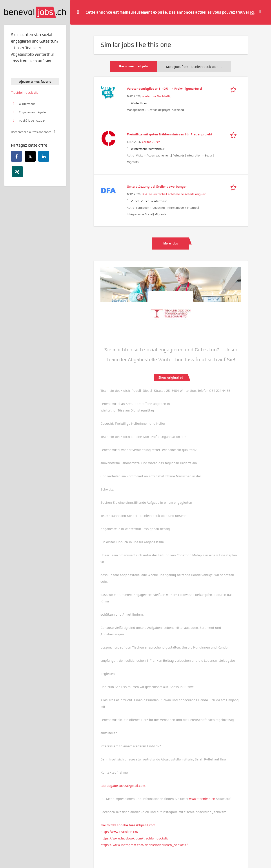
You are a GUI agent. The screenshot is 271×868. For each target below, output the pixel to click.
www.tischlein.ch (202, 799)
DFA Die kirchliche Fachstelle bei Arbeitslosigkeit (174, 194)
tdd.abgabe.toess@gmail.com (123, 786)
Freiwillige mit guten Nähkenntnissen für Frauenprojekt (170, 134)
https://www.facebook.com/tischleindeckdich (135, 838)
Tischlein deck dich (26, 93)
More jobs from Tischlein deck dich (194, 67)
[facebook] (16, 156)
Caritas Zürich (151, 142)
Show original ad (171, 377)
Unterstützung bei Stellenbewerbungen (157, 187)
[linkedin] (44, 156)
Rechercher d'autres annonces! (32, 132)
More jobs (171, 243)
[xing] (17, 172)
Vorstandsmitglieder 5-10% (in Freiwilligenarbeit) (164, 89)
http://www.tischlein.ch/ (119, 832)
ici (252, 12)
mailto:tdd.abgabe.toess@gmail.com (128, 825)
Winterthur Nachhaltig (157, 96)
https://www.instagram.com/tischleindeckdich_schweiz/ (144, 845)
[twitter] (30, 156)
